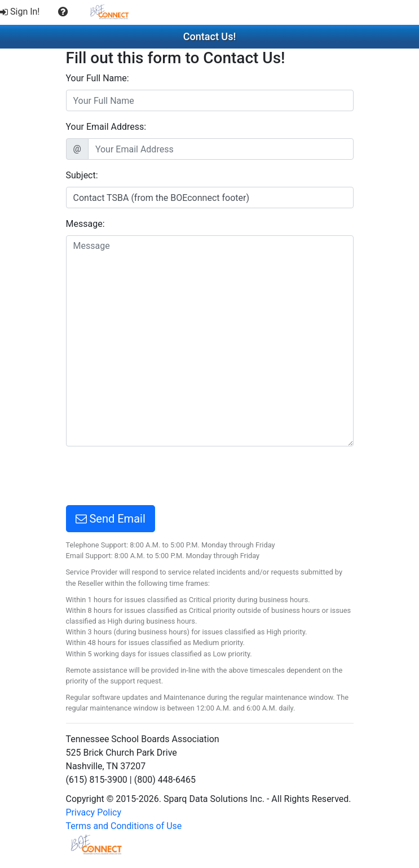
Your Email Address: (106, 127)
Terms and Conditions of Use (124, 826)
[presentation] (152, 477)
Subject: (82, 175)
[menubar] (70, 12)
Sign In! (20, 12)
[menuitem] (21, 12)
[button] (63, 12)
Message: (85, 224)
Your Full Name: (98, 78)
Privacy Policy (94, 812)
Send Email (111, 519)
